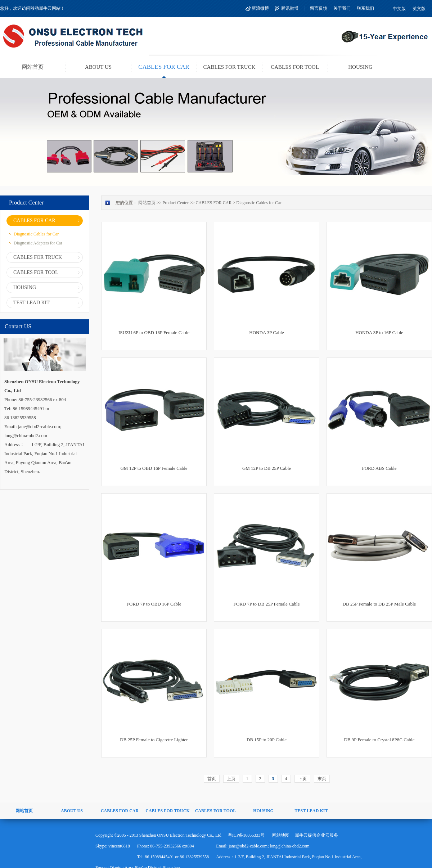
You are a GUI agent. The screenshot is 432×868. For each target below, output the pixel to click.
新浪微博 (260, 8)
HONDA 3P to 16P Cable (379, 332)
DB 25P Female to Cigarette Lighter (154, 740)
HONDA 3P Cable (266, 332)
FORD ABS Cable (379, 468)
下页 (302, 779)
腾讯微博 (290, 8)
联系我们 (365, 8)
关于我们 (342, 8)
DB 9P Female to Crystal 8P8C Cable (379, 740)
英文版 (419, 9)
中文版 (399, 9)
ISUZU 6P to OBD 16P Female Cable (154, 332)
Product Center (176, 203)
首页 (212, 779)
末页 (322, 779)
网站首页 (33, 67)
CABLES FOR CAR (213, 203)
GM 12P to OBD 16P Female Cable (154, 468)
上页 (231, 779)
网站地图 (280, 835)
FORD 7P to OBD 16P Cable (154, 604)
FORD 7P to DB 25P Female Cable (267, 604)
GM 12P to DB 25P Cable (267, 468)
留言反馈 (319, 8)
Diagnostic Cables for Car (259, 203)
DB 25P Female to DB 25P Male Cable (379, 604)
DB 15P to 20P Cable (267, 740)
